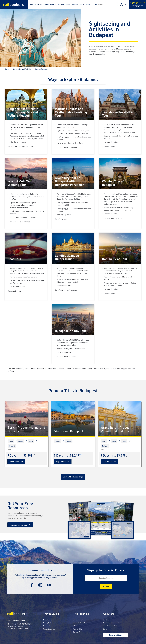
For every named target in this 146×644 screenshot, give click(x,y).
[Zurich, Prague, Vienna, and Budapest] (26, 419)
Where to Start (77, 4)
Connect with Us (40, 570)
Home (7, 69)
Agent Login (122, 4)
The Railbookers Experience (113, 623)
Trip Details (14, 461)
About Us (109, 614)
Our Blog (106, 620)
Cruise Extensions (49, 629)
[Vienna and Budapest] (73, 419)
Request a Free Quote (80, 623)
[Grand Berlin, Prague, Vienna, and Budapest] (120, 419)
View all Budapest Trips (73, 477)
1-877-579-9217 (23, 621)
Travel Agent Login (116, 635)
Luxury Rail (47, 623)
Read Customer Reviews (111, 626)
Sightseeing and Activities (22, 69)
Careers (106, 629)
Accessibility (77, 629)
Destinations (35, 4)
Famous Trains (49, 4)
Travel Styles (63, 4)
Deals (88, 4)
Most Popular (48, 620)
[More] (8, 450)
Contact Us (77, 632)
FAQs (75, 626)
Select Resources (19, 525)
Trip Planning (81, 614)
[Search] (106, 4)
